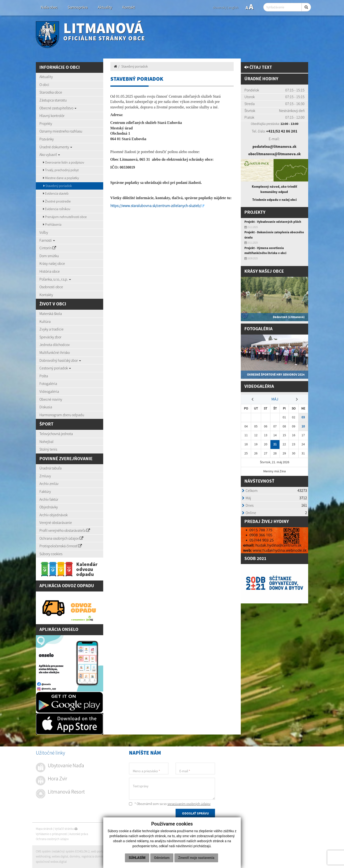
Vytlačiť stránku (66, 829)
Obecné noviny (51, 399)
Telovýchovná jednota (56, 434)
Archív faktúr (49, 499)
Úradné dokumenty (56, 147)
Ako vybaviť (50, 154)
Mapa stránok (44, 829)
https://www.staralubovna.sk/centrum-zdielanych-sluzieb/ (156, 206)
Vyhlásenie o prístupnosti (51, 834)
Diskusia (46, 407)
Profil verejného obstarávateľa (65, 530)
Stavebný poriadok (58, 186)
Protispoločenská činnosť (61, 546)
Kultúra (45, 321)
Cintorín (48, 248)
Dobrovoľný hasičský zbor (60, 360)
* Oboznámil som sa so (170, 804)
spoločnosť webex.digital (51, 862)
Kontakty (46, 295)
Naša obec (49, 7)
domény (75, 856)
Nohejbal (46, 442)
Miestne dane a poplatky (61, 178)
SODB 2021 (255, 559)
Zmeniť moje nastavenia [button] (196, 858)
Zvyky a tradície (51, 329)
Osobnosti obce (51, 287)
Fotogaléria (48, 383)
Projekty (46, 123)
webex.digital (60, 856)
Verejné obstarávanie (56, 522)
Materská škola (51, 314)
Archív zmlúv (49, 484)
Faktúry (45, 491)
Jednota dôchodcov (55, 345)
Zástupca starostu (53, 100)
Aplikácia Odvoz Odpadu (67, 586)
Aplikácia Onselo (59, 630)
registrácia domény (93, 856)
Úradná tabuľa (51, 468)
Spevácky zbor (50, 337)
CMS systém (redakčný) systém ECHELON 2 (63, 851)
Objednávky (49, 507)
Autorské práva (79, 834)
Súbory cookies (51, 554)
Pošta (44, 376)
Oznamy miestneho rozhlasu (61, 131)
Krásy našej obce (52, 263)
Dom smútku (49, 256)
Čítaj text (258, 67)
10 (303, 426)
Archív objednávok (54, 515)
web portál (98, 851)
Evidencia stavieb (56, 193)
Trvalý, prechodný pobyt (61, 170)
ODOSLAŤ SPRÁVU (195, 814)
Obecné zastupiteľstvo (58, 108)
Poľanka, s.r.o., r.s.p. (55, 279)
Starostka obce (51, 92)
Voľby (44, 232)
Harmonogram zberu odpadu (62, 415)
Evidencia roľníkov (57, 209)
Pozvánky (47, 139)
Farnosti (47, 240)
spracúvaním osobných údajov (189, 804)
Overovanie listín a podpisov (64, 162)
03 (303, 417)
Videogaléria (49, 391)
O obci (44, 85)
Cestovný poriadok (55, 368)
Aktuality (105, 7)
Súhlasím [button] (137, 858)
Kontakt (128, 7)
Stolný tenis (48, 449)
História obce (50, 271)
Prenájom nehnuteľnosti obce (65, 217)
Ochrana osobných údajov (61, 538)
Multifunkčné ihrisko (55, 352)
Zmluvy (45, 476)
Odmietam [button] (162, 858)
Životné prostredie (57, 201)
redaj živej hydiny (268, 522)
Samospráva (78, 7)
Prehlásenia (52, 224)
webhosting (43, 856)
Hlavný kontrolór (52, 116)
